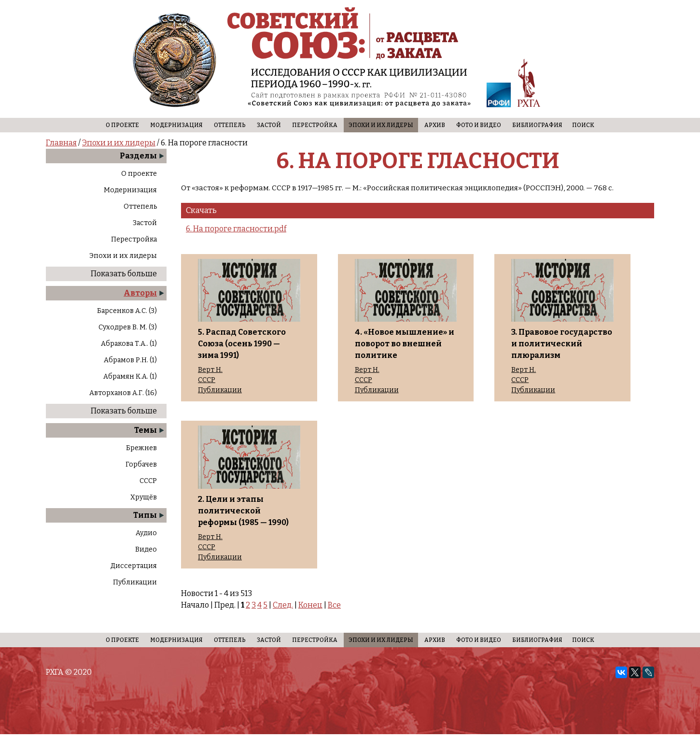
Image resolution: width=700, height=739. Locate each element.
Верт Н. (210, 370)
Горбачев (141, 464)
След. (283, 605)
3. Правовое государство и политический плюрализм (562, 344)
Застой (269, 125)
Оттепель (230, 125)
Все (334, 605)
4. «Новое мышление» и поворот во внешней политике (405, 344)
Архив (435, 125)
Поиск (583, 125)
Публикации (135, 582)
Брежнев (141, 448)
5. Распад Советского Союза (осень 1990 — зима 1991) (242, 344)
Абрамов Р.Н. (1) (130, 360)
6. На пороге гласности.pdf (236, 229)
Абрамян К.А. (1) (130, 377)
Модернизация (176, 125)
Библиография (537, 125)
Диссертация (134, 566)
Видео (146, 549)
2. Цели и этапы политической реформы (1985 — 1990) (243, 511)
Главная (61, 143)
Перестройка (315, 125)
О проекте (122, 125)
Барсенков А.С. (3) (127, 311)
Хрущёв (144, 497)
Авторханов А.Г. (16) (123, 393)
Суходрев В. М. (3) (128, 327)
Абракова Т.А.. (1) (129, 344)
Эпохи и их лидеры (381, 125)
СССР (148, 481)
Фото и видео (479, 125)
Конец (310, 605)
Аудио (146, 533)
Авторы (140, 293)
